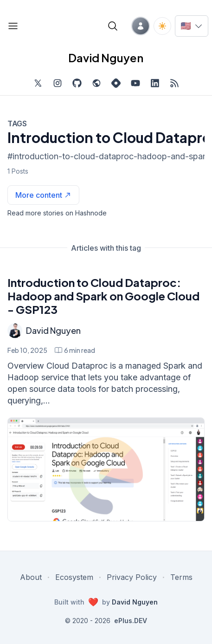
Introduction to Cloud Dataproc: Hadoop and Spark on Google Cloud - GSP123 (103, 296)
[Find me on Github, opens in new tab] (77, 83)
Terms (181, 577)
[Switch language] (192, 26)
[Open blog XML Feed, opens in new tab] (174, 83)
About (31, 577)
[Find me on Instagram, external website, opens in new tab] (58, 83)
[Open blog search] (113, 26)
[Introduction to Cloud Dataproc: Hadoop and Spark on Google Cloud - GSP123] (106, 469)
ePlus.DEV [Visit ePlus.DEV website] (131, 621)
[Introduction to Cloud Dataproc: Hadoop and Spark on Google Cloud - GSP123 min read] (75, 350)
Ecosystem (74, 577)
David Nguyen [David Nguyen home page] (106, 58)
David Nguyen (53, 330)
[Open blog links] (13, 26)
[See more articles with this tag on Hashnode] (43, 195)
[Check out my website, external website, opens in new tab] (96, 83)
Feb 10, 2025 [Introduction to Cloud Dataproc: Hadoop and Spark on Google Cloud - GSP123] (27, 350)
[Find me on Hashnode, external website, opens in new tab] (116, 83)
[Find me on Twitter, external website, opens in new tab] (38, 83)
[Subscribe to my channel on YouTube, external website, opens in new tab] (135, 83)
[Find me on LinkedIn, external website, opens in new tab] (155, 83)
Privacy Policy (132, 577)
